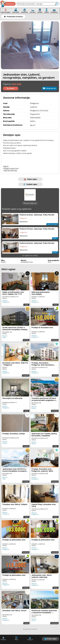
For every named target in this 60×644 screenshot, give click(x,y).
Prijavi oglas (30, 179)
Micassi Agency (30, 205)
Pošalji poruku (49, 88)
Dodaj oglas (50, 639)
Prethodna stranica (13, 17)
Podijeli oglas (30, 184)
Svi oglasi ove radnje (30, 257)
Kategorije (7, 4)
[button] (56, 45)
